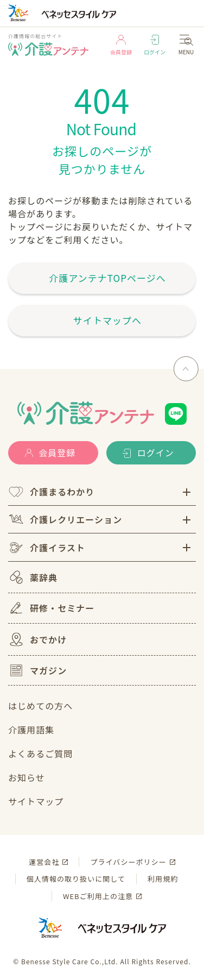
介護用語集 (31, 730)
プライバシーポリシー (128, 862)
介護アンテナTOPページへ (107, 278)
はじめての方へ (40, 706)
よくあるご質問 (40, 753)
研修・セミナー (51, 608)
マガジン (37, 670)
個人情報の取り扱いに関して (76, 879)
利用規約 (163, 879)
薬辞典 (33, 577)
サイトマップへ (107, 320)
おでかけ (37, 639)
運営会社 (44, 862)
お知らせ (27, 777)
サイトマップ (36, 801)
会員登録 (121, 45)
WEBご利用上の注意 (98, 896)
